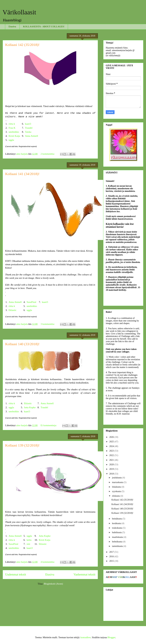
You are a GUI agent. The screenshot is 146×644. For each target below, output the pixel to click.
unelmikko (14, 132)
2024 (112, 446)
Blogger (111, 637)
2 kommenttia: (48, 154)
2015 (112, 561)
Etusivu (12, 27)
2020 (112, 465)
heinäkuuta (117, 519)
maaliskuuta (118, 537)
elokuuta (116, 496)
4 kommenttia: (48, 562)
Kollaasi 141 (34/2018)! (22, 174)
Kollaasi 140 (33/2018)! (22, 344)
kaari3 (28, 124)
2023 (112, 451)
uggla (11, 140)
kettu (29, 540)
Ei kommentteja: (49, 425)
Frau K (12, 128)
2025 (112, 442)
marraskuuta (118, 482)
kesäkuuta (117, 523)
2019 (112, 469)
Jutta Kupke (30, 407)
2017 (112, 552)
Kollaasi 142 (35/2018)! (22, 45)
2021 (112, 460)
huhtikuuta (117, 532)
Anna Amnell (31, 136)
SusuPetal (31, 302)
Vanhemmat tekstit (85, 575)
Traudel (29, 128)
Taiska (28, 132)
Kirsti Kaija (14, 136)
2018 (112, 474)
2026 (112, 437)
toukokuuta (117, 528)
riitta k (12, 124)
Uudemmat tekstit (16, 575)
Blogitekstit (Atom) (53, 584)
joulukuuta (117, 478)
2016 (112, 556)
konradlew (85, 637)
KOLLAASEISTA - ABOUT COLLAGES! (44, 27)
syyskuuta (117, 491)
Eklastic (12, 310)
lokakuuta (117, 487)
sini (28, 544)
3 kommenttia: (48, 324)
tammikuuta (118, 546)
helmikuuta (117, 542)
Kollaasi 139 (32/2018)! (22, 445)
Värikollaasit (19, 12)
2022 (112, 455)
